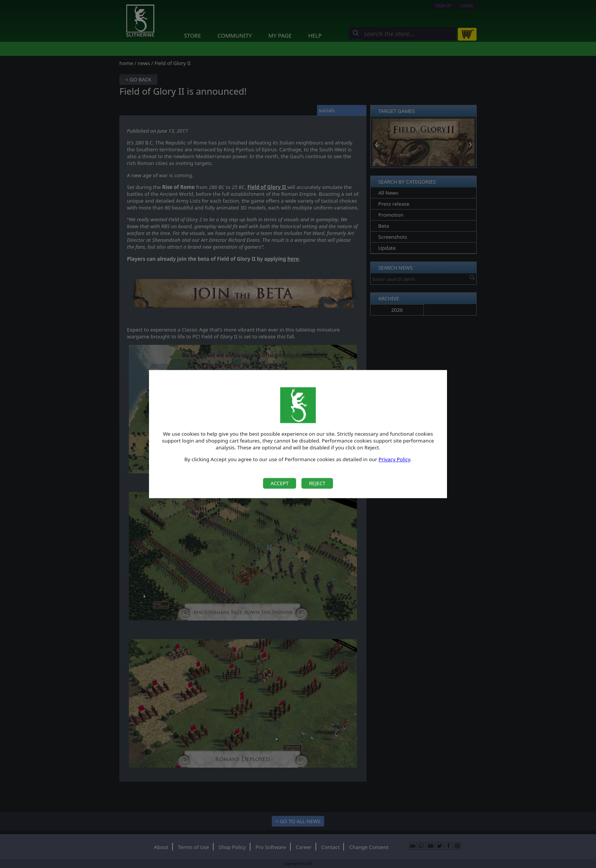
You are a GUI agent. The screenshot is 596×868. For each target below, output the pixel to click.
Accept (280, 483)
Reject (317, 483)
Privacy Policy (395, 460)
